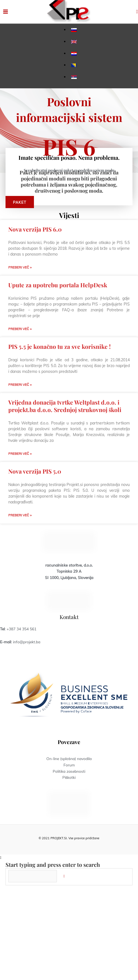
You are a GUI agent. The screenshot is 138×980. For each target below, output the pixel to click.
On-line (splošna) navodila (69, 759)
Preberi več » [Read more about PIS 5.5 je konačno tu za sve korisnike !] (20, 385)
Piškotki (69, 777)
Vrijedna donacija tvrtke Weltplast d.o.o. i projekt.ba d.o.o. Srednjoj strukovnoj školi (65, 406)
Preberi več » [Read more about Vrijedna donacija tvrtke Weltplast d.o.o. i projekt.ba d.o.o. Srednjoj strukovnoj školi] (20, 454)
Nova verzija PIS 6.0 (35, 229)
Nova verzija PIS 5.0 (35, 471)
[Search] (64, 876)
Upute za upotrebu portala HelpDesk (58, 285)
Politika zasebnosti (69, 771)
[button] (137, 11)
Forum (69, 765)
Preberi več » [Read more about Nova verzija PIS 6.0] (20, 267)
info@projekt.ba (27, 642)
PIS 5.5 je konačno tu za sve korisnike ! (59, 346)
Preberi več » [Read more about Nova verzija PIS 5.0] (20, 515)
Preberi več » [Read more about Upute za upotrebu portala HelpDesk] (20, 329)
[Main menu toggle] (6, 11)
